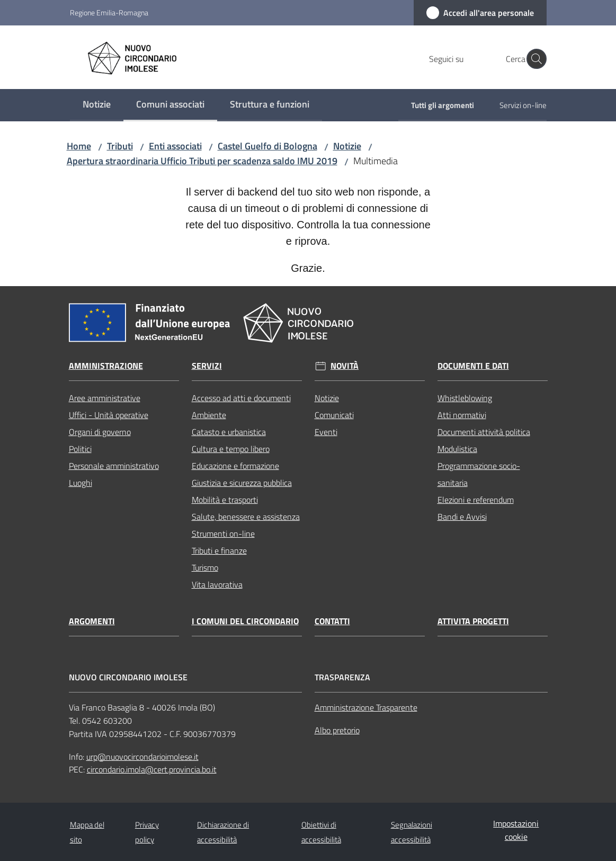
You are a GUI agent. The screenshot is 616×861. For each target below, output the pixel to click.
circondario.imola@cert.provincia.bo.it (152, 769)
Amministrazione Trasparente (366, 707)
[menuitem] (97, 105)
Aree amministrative (105, 398)
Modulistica (457, 449)
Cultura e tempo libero (231, 449)
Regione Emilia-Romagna (109, 12)
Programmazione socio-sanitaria (479, 474)
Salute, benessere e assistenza (246, 517)
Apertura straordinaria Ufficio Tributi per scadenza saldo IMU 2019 (202, 161)
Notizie (347, 146)
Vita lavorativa (217, 584)
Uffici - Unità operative (109, 415)
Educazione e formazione (235, 466)
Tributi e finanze (219, 551)
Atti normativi (462, 415)
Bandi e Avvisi (462, 517)
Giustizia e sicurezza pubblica (242, 483)
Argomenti (92, 621)
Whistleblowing (465, 398)
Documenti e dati (473, 366)
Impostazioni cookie (516, 830)
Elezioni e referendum (476, 500)
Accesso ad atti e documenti (241, 398)
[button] (534, 59)
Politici (80, 449)
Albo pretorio (337, 730)
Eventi (326, 432)
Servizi (207, 366)
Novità (345, 366)
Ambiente (209, 415)
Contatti (332, 621)
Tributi (120, 146)
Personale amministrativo (114, 466)
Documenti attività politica (484, 432)
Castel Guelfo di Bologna (267, 146)
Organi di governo (100, 432)
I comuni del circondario (245, 621)
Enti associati (175, 146)
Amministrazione (106, 366)
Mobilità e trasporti (225, 500)
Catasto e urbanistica (229, 432)
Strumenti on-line (223, 534)
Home (79, 146)
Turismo (205, 567)
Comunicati (334, 415)
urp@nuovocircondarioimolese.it (142, 757)
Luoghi (81, 483)
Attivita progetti (473, 621)
